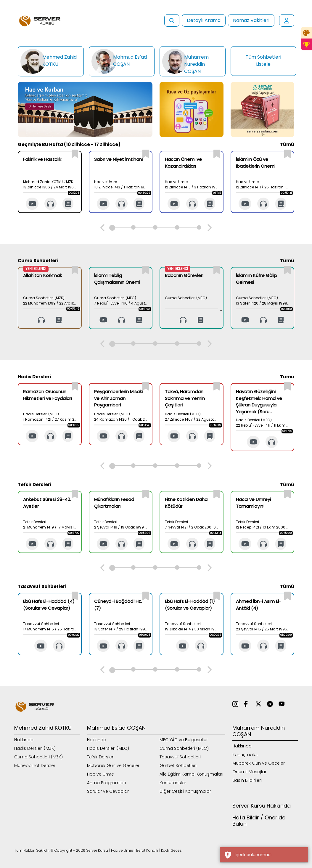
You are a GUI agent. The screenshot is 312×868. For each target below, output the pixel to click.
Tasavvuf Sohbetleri (180, 757)
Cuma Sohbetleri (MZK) (38, 757)
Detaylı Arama (204, 20)
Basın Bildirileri (247, 780)
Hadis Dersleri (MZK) (35, 748)
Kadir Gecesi (172, 850)
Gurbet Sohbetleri (178, 765)
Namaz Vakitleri (251, 20)
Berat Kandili (147, 850)
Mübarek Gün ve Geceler (113, 765)
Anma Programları (106, 783)
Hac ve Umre (100, 774)
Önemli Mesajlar (249, 772)
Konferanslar (173, 783)
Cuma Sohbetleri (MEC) (184, 748)
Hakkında (24, 740)
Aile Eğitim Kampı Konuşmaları (191, 774)
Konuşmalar (245, 755)
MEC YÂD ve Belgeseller (184, 740)
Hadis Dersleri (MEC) (108, 748)
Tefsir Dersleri (101, 757)
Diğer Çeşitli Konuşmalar (185, 791)
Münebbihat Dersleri (35, 765)
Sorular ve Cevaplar (108, 791)
